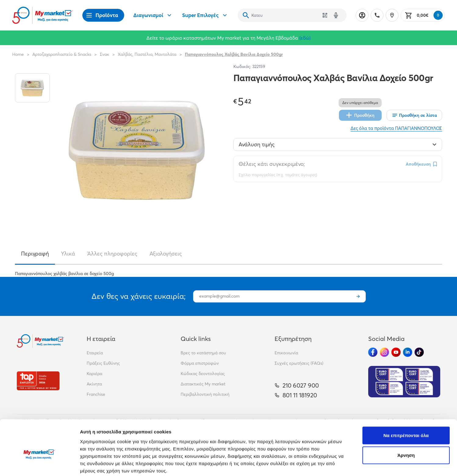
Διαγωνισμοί (153, 15)
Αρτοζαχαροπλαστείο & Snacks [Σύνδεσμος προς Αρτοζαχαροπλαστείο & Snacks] (62, 54)
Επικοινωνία (286, 353)
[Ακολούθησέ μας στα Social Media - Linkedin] (408, 352)
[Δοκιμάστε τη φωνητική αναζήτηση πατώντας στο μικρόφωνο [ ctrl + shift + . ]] (336, 15)
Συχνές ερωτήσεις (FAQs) (299, 363)
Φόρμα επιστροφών (200, 363)
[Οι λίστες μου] (414, 115)
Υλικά (68, 254)
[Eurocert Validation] (404, 382)
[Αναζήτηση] (246, 15)
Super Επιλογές (205, 15)
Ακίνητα (94, 384)
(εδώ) (305, 38)
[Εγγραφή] (358, 296)
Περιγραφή (35, 254)
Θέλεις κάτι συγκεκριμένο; (272, 164)
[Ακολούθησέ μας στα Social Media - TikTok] (419, 352)
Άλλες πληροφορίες (112, 254)
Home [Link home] (18, 54)
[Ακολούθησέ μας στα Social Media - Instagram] (384, 352)
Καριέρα (94, 374)
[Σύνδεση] (362, 15)
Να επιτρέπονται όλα (406, 404)
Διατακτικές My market (203, 384)
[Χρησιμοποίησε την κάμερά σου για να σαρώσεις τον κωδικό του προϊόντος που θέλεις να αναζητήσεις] (325, 15)
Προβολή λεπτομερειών (362, 464)
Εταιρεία (95, 353)
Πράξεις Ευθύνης (103, 363)
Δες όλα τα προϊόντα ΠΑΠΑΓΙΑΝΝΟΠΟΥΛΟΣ (396, 128)
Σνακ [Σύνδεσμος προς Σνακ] (104, 54)
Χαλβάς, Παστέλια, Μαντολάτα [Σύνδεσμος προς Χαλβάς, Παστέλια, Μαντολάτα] (147, 54)
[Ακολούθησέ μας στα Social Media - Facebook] (373, 352)
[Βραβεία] (38, 381)
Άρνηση (406, 424)
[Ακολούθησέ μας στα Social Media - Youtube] (396, 352)
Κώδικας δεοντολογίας (203, 374)
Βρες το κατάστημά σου (203, 353)
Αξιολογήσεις (166, 254)
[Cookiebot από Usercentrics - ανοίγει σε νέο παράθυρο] (40, 464)
